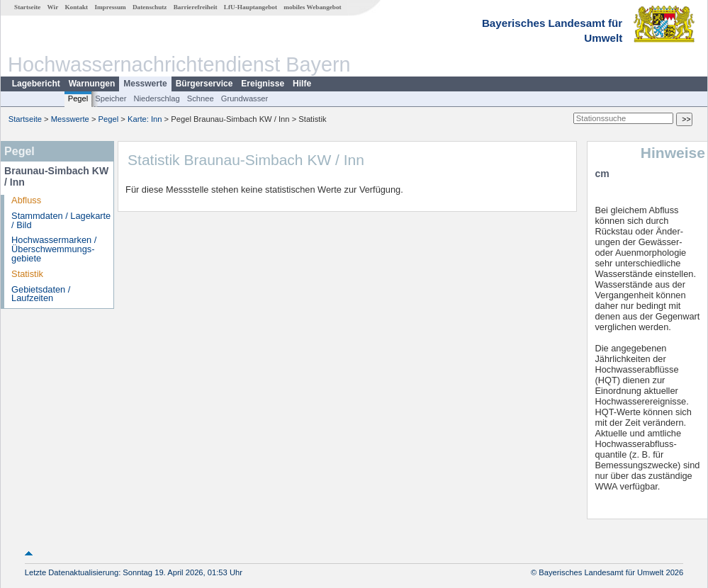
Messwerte (145, 84)
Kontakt (76, 7)
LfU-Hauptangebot (251, 7)
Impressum (110, 7)
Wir (53, 7)
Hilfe (302, 84)
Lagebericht (36, 84)
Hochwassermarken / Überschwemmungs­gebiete (54, 249)
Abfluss (26, 200)
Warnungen (92, 84)
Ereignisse (263, 84)
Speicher (111, 98)
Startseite (27, 7)
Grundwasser (245, 98)
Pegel (78, 98)
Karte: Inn (145, 119)
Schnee (201, 98)
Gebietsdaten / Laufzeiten (41, 294)
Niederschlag (156, 98)
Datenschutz (150, 7)
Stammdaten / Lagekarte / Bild (61, 220)
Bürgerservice (204, 84)
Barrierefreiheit (196, 7)
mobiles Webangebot (312, 7)
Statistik (27, 274)
